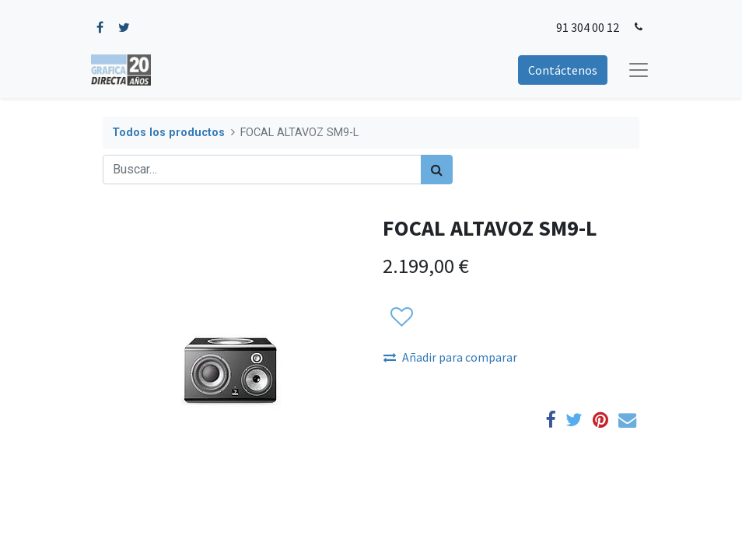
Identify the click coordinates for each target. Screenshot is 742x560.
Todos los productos (168, 133)
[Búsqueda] (437, 170)
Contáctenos (563, 70)
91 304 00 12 (588, 27)
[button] (401, 317)
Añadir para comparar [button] (450, 357)
